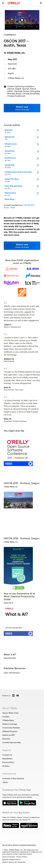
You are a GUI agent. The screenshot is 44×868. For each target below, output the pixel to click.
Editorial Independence (11, 860)
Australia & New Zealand (13, 778)
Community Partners (11, 728)
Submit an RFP (9, 735)
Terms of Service (9, 857)
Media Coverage (10, 724)
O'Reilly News (8, 720)
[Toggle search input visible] (41, 3)
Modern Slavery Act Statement (14, 862)
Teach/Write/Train (10, 713)
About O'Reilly (10, 708)
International (9, 774)
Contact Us (7, 755)
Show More (10, 199)
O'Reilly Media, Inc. (16, 78)
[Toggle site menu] (3, 3)
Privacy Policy (8, 762)
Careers (6, 717)
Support (7, 750)
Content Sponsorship (11, 742)
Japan (5, 782)
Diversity (6, 739)
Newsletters (7, 759)
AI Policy (6, 766)
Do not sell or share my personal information (19, 845)
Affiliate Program (10, 731)
